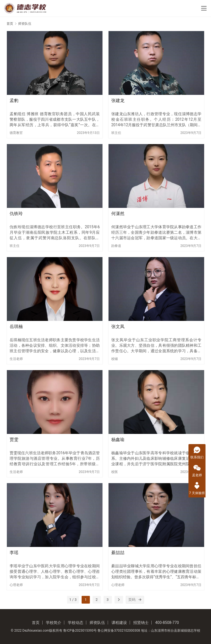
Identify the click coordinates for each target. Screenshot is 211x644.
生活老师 (16, 359)
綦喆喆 (118, 553)
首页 (10, 24)
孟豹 (14, 101)
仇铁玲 (16, 214)
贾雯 (14, 440)
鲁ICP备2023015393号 (80, 631)
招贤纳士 (141, 623)
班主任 (116, 133)
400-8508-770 (167, 623)
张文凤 (118, 327)
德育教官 (16, 133)
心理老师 (16, 585)
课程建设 (119, 623)
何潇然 (118, 214)
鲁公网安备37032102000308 (119, 631)
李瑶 (14, 553)
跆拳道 (116, 246)
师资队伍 (97, 623)
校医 (115, 472)
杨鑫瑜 (118, 440)
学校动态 (76, 623)
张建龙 (118, 101)
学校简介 (54, 623)
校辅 (115, 359)
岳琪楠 (16, 327)
